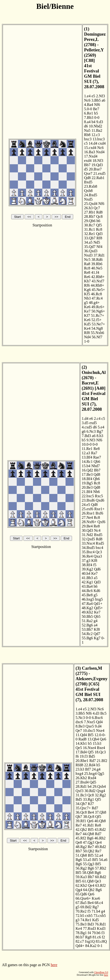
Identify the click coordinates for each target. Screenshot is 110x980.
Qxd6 (100, 500)
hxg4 (79, 774)
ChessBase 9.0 (101, 972)
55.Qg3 (89, 864)
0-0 (97, 118)
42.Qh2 (81, 829)
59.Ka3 (81, 877)
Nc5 (87, 260)
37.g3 (86, 561)
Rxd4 (92, 778)
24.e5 (86, 505)
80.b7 (80, 937)
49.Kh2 (88, 612)
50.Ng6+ (98, 311)
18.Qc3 (100, 752)
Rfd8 (79, 765)
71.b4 (96, 911)
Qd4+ (80, 946)
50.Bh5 (87, 616)
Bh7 (91, 877)
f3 (103, 933)
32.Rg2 (100, 795)
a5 (96, 578)
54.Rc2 (87, 634)
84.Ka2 (91, 946)
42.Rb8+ (98, 277)
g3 (77, 920)
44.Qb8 (88, 834)
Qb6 (97, 462)
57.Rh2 (101, 868)
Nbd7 (96, 466)
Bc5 (104, 713)
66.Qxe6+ (83, 898)
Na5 (87, 130)
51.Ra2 (87, 621)
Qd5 (93, 782)
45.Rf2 (81, 838)
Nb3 (88, 298)
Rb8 (87, 135)
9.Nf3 (91, 440)
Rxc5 (99, 496)
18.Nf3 (98, 161)
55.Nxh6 (98, 333)
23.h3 (80, 769)
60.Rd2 (101, 877)
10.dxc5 (89, 731)
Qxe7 (88, 173)
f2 (103, 937)
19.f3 (84, 756)
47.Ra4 (87, 604)
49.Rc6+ (98, 307)
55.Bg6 (87, 638)
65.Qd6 (81, 894)
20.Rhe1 (82, 761)
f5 (95, 565)
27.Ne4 (87, 517)
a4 (96, 625)
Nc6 (87, 100)
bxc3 (88, 139)
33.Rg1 (89, 799)
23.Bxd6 (88, 500)
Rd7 (93, 761)
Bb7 (87, 165)
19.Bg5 (87, 483)
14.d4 (93, 143)
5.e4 (101, 427)
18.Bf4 (87, 479)
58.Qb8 (88, 873)
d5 (86, 169)
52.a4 (99, 855)
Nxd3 (88, 255)
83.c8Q (101, 941)
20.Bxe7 (95, 169)
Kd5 (88, 324)
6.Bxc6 (97, 718)
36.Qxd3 (91, 251)
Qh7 (79, 817)
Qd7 (97, 634)
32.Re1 (90, 234)
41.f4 (95, 272)
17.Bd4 (81, 752)
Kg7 (97, 638)
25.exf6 (88, 509)
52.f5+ (96, 320)
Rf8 (99, 238)
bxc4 (99, 548)
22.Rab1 (98, 178)
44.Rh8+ (98, 285)
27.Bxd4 (82, 782)
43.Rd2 (100, 829)
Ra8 (87, 264)
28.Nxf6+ (89, 522)
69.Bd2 (86, 907)
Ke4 (87, 328)
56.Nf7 (97, 337)
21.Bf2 (102, 761)
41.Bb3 (87, 578)
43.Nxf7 (98, 281)
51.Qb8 (81, 855)
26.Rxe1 (88, 513)
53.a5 (87, 860)
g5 (86, 303)
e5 (93, 96)
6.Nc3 (91, 431)
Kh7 (88, 281)
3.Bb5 (96, 100)
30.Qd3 (88, 530)
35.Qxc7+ (83, 808)
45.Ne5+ (98, 290)
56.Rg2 (81, 868)
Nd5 (97, 242)
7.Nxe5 (90, 722)
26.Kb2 (81, 778)
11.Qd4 (81, 735)
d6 (86, 126)
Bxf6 (99, 513)
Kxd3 (101, 928)
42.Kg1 (88, 582)
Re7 (79, 825)
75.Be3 (81, 924)
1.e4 (87, 96)
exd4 (88, 161)
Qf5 (99, 225)
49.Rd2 (100, 847)
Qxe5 (90, 726)
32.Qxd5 (88, 539)
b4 (93, 122)
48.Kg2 (88, 608)
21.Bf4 (87, 492)
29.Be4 (87, 526)
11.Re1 (87, 449)
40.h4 (86, 573)
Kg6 (88, 290)
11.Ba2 (97, 130)
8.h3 (100, 436)
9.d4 (98, 726)
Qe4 (98, 842)
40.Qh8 (100, 821)
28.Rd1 (81, 786)
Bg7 (100, 431)
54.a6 (103, 860)
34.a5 (88, 242)
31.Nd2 (88, 535)
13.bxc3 (99, 139)
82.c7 (80, 941)
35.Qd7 (90, 247)
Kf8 (94, 561)
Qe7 (79, 731)
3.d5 (85, 423)
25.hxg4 (90, 774)
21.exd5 (99, 173)
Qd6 (97, 569)
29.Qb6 (90, 221)
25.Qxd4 (91, 204)
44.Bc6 (87, 591)
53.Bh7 (87, 629)
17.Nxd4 (91, 156)
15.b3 (97, 743)
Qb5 (97, 616)
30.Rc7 (90, 225)
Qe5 (79, 748)
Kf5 (87, 294)
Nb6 (97, 492)
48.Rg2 (81, 847)
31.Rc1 (90, 229)
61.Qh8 (88, 881)
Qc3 (99, 552)
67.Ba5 (81, 903)
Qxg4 (101, 791)
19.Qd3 (97, 165)
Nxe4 (100, 731)
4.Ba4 (89, 105)
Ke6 (87, 307)
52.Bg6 (87, 625)
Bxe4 (101, 748)
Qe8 (79, 842)
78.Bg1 (81, 933)
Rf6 (87, 285)
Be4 (91, 812)
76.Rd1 (100, 924)
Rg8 (88, 937)
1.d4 (85, 419)
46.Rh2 (100, 838)
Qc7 (97, 208)
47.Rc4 (97, 298)
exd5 (93, 423)
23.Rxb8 (91, 186)
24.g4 (96, 769)
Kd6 (97, 591)
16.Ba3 (90, 152)
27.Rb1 (90, 212)
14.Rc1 (87, 462)
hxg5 (99, 599)
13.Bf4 (87, 457)
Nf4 (99, 247)
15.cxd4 (90, 148)
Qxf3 (80, 791)
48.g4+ (94, 303)
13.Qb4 (93, 739)
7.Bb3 (89, 118)
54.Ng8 (97, 328)
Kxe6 (96, 898)
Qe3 (98, 881)
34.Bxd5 (88, 548)
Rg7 (96, 907)
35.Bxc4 (88, 552)
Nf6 (97, 105)
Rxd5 (100, 543)
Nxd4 (100, 152)
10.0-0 (87, 444)
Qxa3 (98, 556)
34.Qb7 (81, 804)
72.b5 (80, 916)
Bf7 (88, 769)
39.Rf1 (81, 821)
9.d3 (100, 122)
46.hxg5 (88, 599)
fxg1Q (90, 941)
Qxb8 (88, 191)
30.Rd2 (90, 791)
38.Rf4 (87, 565)
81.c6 (97, 937)
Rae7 (97, 457)
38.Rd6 (97, 260)
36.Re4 (87, 556)
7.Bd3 (86, 436)
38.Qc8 (89, 817)
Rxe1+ (99, 509)
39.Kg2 (88, 569)
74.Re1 (86, 920)
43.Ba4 (87, 586)
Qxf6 (102, 522)
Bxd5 (88, 182)
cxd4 (102, 143)
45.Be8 (87, 595)
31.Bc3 (81, 795)
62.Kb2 (81, 885)
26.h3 (88, 208)
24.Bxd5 (91, 195)
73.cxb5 (100, 916)
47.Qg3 (89, 842)
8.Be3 (80, 726)
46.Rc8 (96, 294)
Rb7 (79, 851)
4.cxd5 (87, 427)
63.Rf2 (100, 885)
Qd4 (99, 722)
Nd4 (88, 337)
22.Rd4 (90, 765)
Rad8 (82, 739)
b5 (96, 113)
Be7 (96, 109)
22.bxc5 (88, 496)
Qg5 (101, 774)
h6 (98, 221)
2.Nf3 (101, 96)
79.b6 (96, 933)
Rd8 (99, 212)
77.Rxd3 (90, 928)
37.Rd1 (99, 255)
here (54, 965)
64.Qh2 (89, 890)
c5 (86, 143)
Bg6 (90, 838)
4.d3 (96, 713)
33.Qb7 (90, 238)
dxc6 (79, 722)
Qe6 (103, 739)
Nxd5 (88, 199)
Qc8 (99, 216)
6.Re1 (89, 113)
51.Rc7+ (97, 315)
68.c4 (99, 903)
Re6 (87, 277)
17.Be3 (87, 474)
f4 (89, 933)
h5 (98, 765)
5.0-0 (88, 109)
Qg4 (79, 890)
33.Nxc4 (88, 543)
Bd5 (92, 756)
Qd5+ (98, 608)
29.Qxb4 (99, 786)
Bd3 (91, 924)
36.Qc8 (81, 812)
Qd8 (88, 178)
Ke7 (87, 311)
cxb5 (89, 916)
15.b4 (86, 466)
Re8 (87, 272)
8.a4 (87, 122)
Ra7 (94, 453)
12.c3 (96, 135)
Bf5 (91, 735)
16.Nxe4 (90, 748)
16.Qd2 (88, 470)
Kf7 (87, 315)
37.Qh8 (100, 812)
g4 (95, 621)
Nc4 (97, 530)
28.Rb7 (90, 216)
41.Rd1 (88, 825)
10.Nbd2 (96, 126)
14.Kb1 (81, 743)
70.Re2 (81, 911)
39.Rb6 (97, 264)
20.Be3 (87, 487)
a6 (103, 100)
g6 (84, 431)
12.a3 (86, 453)
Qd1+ (98, 604)
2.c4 (97, 419)
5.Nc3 (80, 718)
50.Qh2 (89, 851)
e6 (91, 419)
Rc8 (99, 229)
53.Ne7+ (98, 324)
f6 (77, 756)
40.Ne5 (97, 268)
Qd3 (99, 234)
